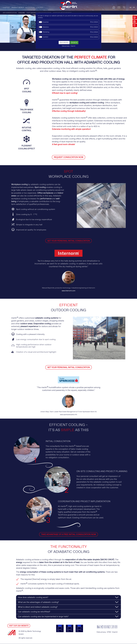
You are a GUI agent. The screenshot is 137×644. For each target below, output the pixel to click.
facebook (112, 627)
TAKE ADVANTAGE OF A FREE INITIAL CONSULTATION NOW (68, 535)
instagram (116, 627)
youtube (105, 627)
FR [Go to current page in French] (134, 8)
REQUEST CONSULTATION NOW (69, 157)
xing (102, 627)
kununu (109, 627)
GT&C (109, 632)
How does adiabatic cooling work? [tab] (33, 598)
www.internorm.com (68, 291)
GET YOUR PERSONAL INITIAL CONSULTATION (69, 241)
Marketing (46, 32)
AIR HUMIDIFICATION (10, 13)
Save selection (64, 43)
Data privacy (101, 632)
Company (6, 8)
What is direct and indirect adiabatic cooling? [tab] (38, 607)
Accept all (74, 43)
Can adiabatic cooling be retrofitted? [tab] (34, 612)
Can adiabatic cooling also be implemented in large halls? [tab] (43, 617)
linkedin (98, 627)
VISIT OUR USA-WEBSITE (19, 626)
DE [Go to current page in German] (131, 8)
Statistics (46, 27)
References (30, 8)
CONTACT (40, 8)
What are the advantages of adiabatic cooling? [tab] (38, 602)
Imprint (115, 632)
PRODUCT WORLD (18, 8)
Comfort (45, 37)
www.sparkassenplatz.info (69, 415)
